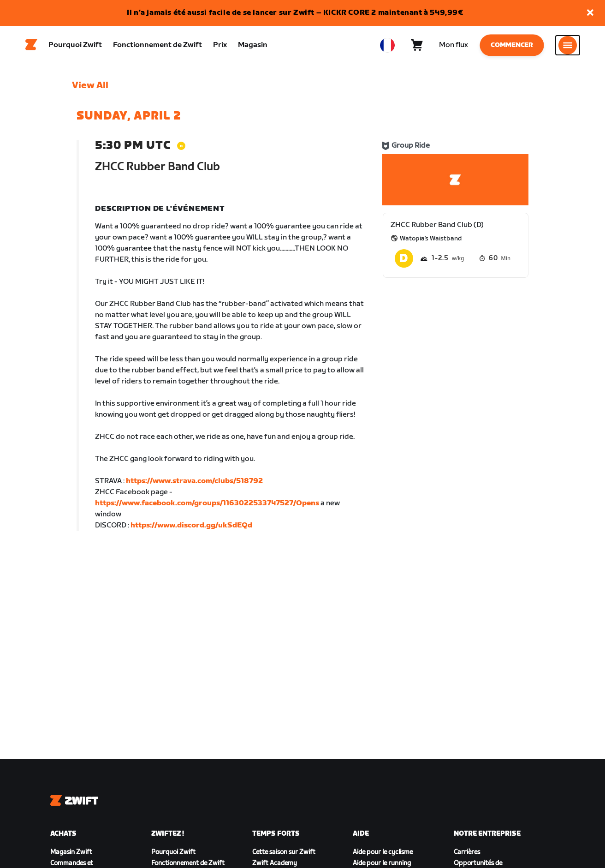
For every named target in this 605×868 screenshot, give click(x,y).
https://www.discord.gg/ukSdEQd (191, 528)
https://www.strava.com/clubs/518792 (194, 484)
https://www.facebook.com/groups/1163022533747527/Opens (207, 506)
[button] (590, 13)
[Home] (31, 47)
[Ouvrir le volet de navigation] (568, 47)
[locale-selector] (387, 47)
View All (90, 88)
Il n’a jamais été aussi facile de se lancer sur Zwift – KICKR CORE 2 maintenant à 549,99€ (295, 13)
